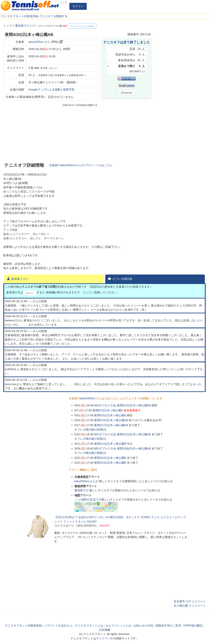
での (82, 490)
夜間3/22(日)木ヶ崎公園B (110, 458)
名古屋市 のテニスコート (190, 601)
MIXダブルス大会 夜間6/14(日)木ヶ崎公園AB (122, 405)
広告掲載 (105, 630)
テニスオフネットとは (89, 626)
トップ (64, 2)
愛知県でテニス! (26, 26)
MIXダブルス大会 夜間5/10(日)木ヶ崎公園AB (122, 434)
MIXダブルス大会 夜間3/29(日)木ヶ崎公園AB (122, 449)
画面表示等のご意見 (168, 626)
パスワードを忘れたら (58, 626)
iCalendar (127, 93)
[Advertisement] (181, 73)
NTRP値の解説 (193, 626)
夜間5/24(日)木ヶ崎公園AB (111, 420)
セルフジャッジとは (118, 626)
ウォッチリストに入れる (82, 26)
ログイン (78, 6)
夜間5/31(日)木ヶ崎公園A (110, 415)
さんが (87, 481)
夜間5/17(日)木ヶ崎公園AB (111, 425)
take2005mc (36, 42)
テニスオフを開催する (53, 16)
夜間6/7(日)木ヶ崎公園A (108, 410)
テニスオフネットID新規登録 (20, 16)
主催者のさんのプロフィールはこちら (81, 165)
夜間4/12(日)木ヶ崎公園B (110, 444)
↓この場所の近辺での (88, 500)
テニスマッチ (105, 638)
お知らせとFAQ (143, 626)
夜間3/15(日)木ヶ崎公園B (110, 463)
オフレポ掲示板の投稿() (90, 430)
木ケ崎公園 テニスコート (190, 606)
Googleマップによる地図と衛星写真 (51, 90)
